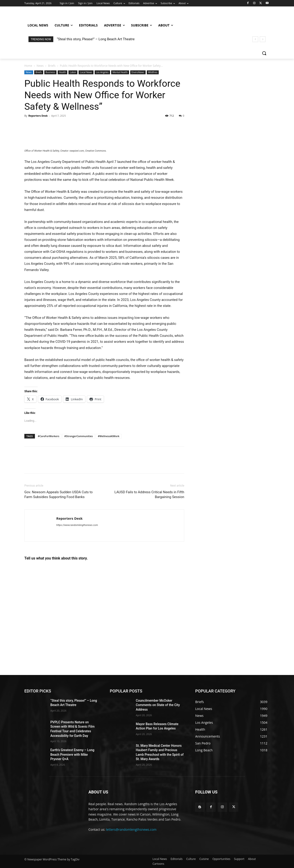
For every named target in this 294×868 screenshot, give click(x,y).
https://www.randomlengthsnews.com (77, 525)
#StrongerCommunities (79, 436)
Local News (86, 72)
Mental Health (120, 72)
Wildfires (153, 72)
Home (28, 66)
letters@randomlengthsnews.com (131, 829)
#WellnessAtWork (109, 436)
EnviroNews (138, 72)
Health (63, 72)
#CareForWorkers (49, 436)
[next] (263, 39)
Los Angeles (102, 72)
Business (50, 72)
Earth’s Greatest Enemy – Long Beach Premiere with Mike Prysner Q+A (72, 754)
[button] (264, 53)
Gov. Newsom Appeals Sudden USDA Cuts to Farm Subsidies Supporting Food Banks (58, 495)
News (40, 66)
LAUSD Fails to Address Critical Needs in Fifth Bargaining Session (149, 495)
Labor (73, 72)
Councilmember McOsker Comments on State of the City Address (158, 705)
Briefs (52, 66)
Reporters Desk (38, 116)
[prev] (255, 39)
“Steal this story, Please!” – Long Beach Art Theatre (96, 39)
